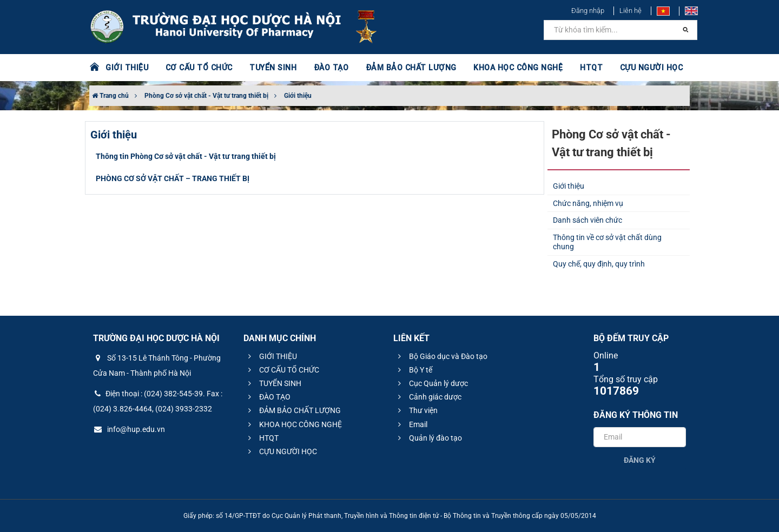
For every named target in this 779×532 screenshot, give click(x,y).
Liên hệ (631, 11)
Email (411, 424)
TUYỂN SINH (270, 68)
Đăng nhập (588, 11)
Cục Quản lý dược (431, 383)
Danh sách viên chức (587, 220)
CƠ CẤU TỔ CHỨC (198, 68)
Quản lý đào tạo (428, 438)
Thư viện (416, 410)
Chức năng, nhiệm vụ (588, 203)
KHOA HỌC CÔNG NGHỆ (511, 68)
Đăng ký (640, 460)
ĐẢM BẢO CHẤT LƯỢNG (407, 68)
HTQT (584, 68)
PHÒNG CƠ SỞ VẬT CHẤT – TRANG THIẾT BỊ (173, 178)
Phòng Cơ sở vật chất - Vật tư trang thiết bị (206, 96)
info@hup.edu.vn (129, 429)
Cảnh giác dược (428, 397)
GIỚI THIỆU (127, 68)
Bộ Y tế (414, 370)
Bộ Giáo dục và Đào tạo (441, 356)
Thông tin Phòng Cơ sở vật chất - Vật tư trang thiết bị (186, 156)
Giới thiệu (298, 96)
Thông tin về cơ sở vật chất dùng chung (607, 242)
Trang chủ (110, 96)
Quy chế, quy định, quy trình (599, 264)
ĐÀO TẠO (328, 68)
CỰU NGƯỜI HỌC (643, 68)
